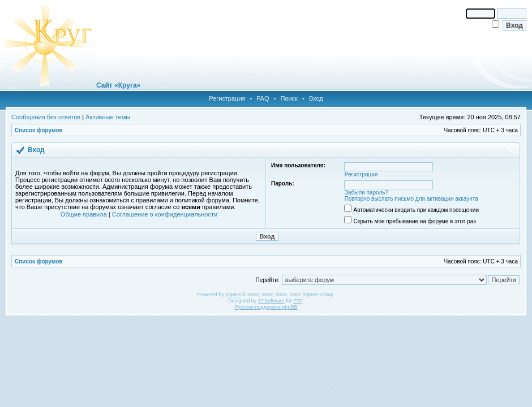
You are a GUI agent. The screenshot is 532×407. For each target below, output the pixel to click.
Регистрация (227, 98)
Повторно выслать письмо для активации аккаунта (411, 199)
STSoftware (271, 301)
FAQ (263, 98)
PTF (298, 301)
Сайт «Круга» (118, 85)
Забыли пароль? (366, 192)
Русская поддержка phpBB (266, 307)
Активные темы (108, 117)
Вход (316, 98)
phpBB (233, 295)
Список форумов (39, 130)
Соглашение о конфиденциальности (165, 214)
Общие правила (84, 214)
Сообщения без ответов (46, 117)
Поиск (289, 98)
